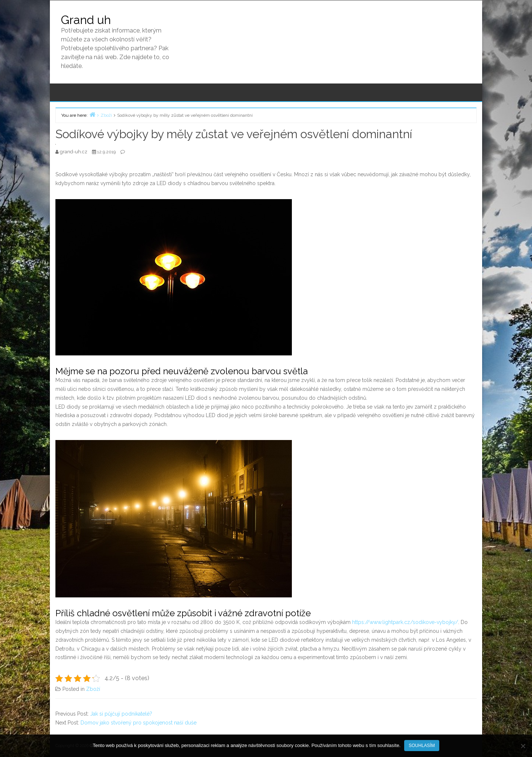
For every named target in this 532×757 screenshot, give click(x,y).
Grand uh (86, 20)
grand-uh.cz (74, 152)
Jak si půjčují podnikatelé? (121, 714)
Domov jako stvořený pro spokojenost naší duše (139, 723)
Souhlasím (422, 746)
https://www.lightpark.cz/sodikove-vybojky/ (405, 622)
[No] (523, 746)
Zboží (93, 689)
